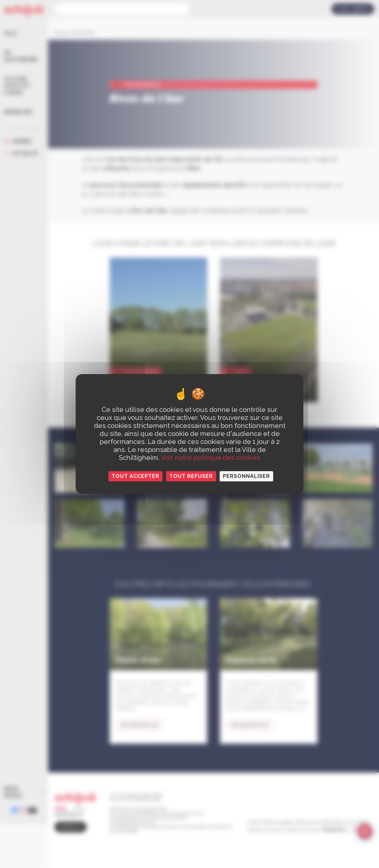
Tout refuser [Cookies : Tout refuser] (191, 476)
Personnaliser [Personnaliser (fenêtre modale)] (246, 476)
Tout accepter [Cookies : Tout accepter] (135, 476)
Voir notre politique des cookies (211, 458)
